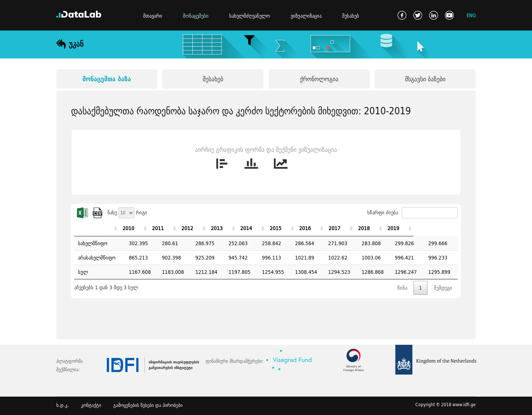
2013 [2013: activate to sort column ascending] (234, 228)
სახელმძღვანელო (250, 16)
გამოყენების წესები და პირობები (148, 405)
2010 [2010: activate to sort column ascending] (134, 228)
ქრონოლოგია (319, 79)
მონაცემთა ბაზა (107, 79)
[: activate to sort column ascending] (100, 228)
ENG (471, 15)
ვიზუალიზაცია (306, 16)
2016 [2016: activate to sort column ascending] (334, 228)
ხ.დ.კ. (63, 405)
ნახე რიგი (127, 212)
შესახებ (351, 16)
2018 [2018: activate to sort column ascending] (400, 228)
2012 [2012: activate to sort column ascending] (201, 228)
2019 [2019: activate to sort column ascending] (433, 228)
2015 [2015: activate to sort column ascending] (300, 228)
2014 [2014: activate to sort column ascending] (267, 228)
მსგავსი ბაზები (425, 79)
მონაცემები (196, 16)
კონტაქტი (91, 405)
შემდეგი (443, 288)
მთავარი (153, 16)
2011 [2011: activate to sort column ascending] (167, 228)
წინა (402, 288)
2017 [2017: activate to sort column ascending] (367, 228)
